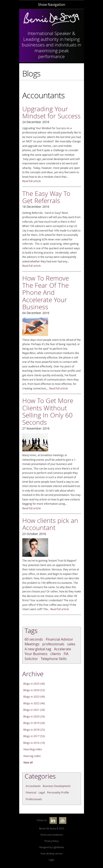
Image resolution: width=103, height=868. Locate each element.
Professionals (34, 799)
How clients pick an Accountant (50, 524)
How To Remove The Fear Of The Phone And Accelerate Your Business (46, 292)
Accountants (33, 786)
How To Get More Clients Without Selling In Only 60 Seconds (48, 411)
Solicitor (31, 659)
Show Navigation (52, 5)
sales (71, 644)
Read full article (32, 181)
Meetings (32, 644)
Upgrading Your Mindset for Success (51, 112)
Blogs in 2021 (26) (34, 710)
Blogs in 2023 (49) (34, 697)
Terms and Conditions (52, 835)
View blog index (33, 749)
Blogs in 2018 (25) (34, 730)
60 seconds (34, 639)
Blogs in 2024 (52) (34, 690)
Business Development (57, 786)
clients (56, 654)
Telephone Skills (54, 659)
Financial (31, 793)
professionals (53, 644)
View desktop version (52, 854)
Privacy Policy (51, 841)
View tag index (32, 756)
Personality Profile (58, 793)
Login (51, 860)
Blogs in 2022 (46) (34, 703)
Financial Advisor (59, 639)
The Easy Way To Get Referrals (46, 197)
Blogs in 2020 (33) (34, 716)
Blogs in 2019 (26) (34, 723)
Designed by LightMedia (52, 847)
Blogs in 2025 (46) (34, 684)
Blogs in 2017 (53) (34, 736)
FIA (66, 654)
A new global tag (38, 649)
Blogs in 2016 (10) (34, 743)
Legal (42, 793)
